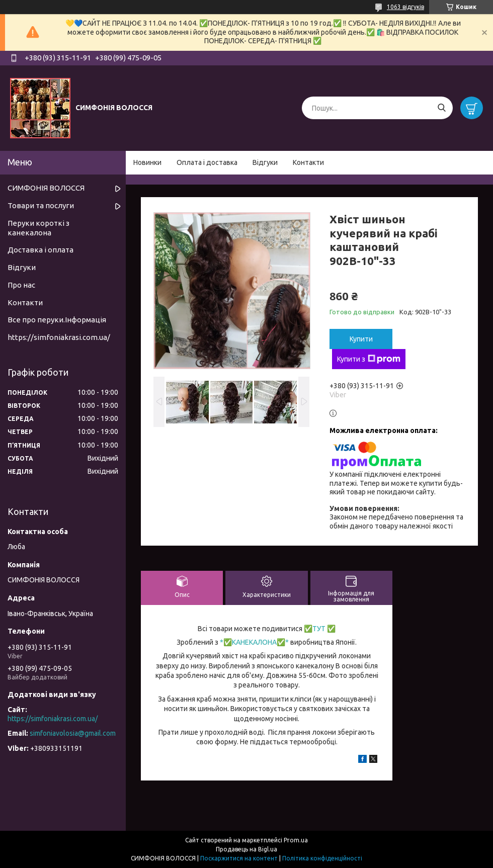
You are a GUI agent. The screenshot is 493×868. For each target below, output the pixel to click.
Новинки (147, 162)
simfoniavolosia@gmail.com (73, 733)
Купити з (369, 359)
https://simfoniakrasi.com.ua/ (59, 337)
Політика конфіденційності (322, 858)
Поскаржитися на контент (239, 858)
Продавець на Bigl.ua (247, 849)
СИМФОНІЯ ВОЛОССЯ (46, 188)
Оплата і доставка (207, 162)
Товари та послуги (41, 205)
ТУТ (319, 629)
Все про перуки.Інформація (57, 320)
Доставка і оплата (40, 250)
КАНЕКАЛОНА (254, 642)
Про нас (21, 285)
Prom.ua (296, 840)
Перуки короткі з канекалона (38, 228)
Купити (361, 339)
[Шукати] (441, 108)
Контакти (308, 162)
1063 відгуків (405, 7)
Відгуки (265, 162)
